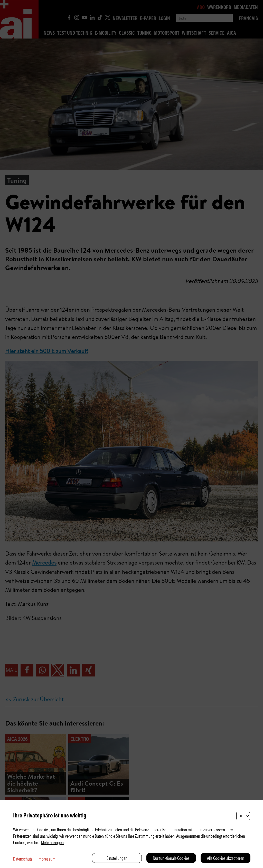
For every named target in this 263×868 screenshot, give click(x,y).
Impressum (46, 859)
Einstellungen (117, 858)
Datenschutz (23, 859)
